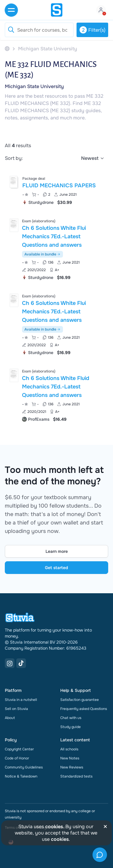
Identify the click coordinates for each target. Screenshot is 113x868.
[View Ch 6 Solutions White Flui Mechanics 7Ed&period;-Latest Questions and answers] (56, 249)
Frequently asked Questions (84, 709)
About (10, 718)
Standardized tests (76, 776)
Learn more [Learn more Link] (57, 551)
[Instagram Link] (10, 663)
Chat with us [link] (71, 718)
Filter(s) (93, 30)
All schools (69, 749)
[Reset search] (11, 30)
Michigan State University (34, 86)
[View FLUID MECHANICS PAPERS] (56, 190)
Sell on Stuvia (16, 709)
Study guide (71, 727)
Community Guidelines (24, 767)
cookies (54, 827)
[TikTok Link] (21, 663)
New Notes (70, 758)
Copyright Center (19, 749)
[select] (93, 158)
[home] (57, 10)
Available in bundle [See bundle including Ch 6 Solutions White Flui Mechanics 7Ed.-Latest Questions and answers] (42, 254)
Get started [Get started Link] (56, 568)
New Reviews (72, 767)
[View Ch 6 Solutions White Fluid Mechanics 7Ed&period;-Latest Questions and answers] (56, 395)
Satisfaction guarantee (80, 700)
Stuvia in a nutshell (21, 700)
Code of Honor (17, 758)
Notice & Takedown (21, 776)
